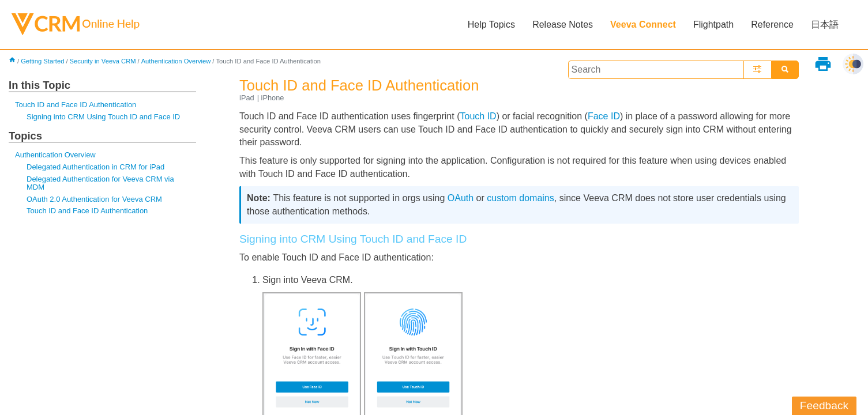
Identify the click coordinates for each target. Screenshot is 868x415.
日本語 (825, 24)
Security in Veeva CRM (103, 61)
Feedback (824, 405)
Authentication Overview (176, 61)
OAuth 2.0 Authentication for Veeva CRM (94, 199)
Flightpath (713, 24)
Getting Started (42, 61)
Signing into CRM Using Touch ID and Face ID (103, 117)
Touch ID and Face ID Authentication (76, 105)
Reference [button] (772, 24)
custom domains (521, 198)
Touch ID (478, 116)
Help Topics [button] (491, 24)
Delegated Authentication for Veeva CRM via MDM (100, 183)
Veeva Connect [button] (643, 24)
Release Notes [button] (563, 24)
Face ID (604, 116)
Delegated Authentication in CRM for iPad (95, 167)
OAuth (461, 198)
